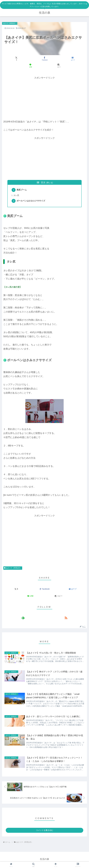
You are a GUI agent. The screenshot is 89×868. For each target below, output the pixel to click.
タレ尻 (17, 196)
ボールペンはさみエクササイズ (31, 201)
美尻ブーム (22, 190)
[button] (59, 66)
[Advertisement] (44, 98)
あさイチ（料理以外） (13, 569)
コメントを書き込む (45, 832)
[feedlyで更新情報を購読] (23, 619)
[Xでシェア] (16, 59)
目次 (43, 182)
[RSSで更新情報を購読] (66, 619)
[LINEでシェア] (30, 66)
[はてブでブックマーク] (73, 59)
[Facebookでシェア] (44, 59)
